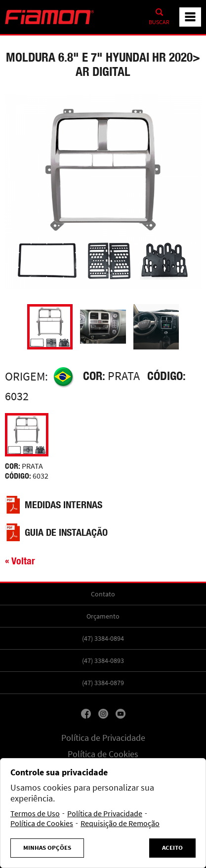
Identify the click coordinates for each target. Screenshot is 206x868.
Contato (103, 594)
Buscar (159, 22)
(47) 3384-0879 (103, 683)
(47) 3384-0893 (103, 660)
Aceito (172, 848)
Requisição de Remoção (120, 824)
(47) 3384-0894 (103, 638)
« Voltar (20, 561)
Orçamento (103, 616)
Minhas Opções (47, 848)
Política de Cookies (103, 754)
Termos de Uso (35, 814)
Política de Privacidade (103, 738)
